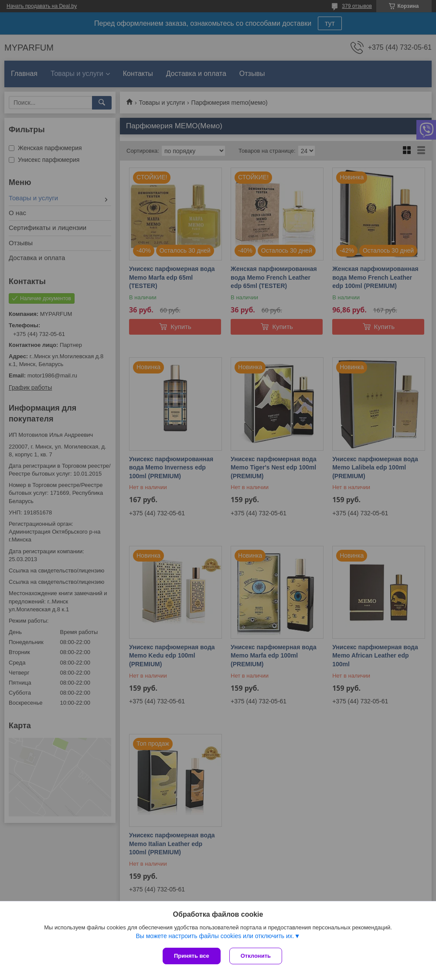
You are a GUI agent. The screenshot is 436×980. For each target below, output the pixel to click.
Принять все (192, 956)
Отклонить (256, 956)
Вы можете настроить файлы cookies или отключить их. (215, 936)
